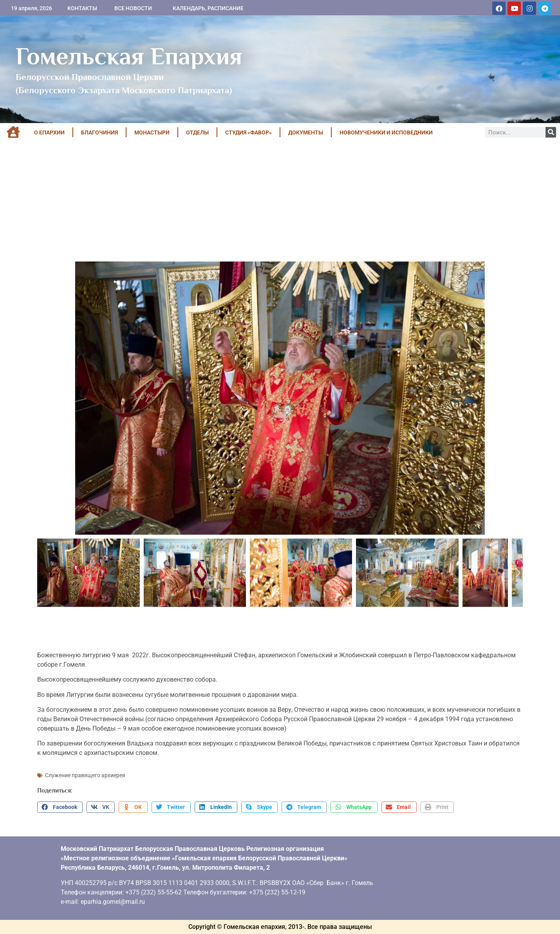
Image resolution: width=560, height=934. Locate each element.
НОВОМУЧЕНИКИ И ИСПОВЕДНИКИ (386, 132)
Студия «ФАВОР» (248, 132)
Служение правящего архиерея (85, 775)
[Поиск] (551, 132)
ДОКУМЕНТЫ (306, 132)
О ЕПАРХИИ (49, 132)
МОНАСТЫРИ (152, 132)
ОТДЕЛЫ (197, 132)
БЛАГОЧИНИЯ (99, 132)
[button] (60, 807)
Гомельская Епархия (129, 56)
